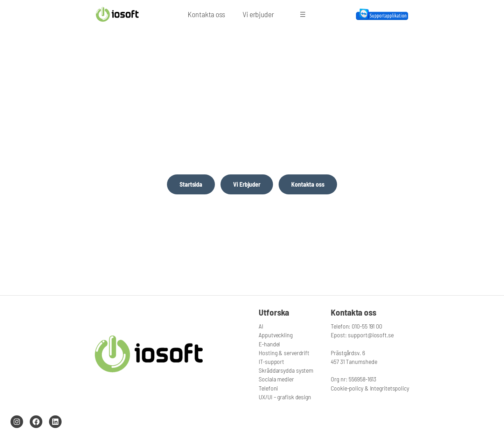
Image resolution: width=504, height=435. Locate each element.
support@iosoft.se (371, 335)
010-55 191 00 (366, 326)
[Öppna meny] (303, 14)
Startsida (191, 184)
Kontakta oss (308, 184)
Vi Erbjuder (247, 184)
